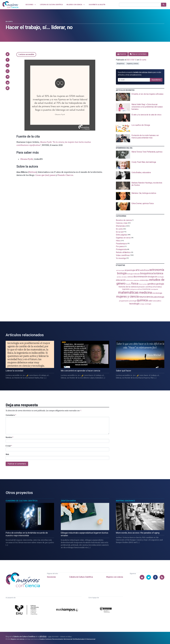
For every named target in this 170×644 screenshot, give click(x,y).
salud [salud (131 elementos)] (150, 301)
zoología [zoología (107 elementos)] (148, 304)
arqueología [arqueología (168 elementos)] (130, 270)
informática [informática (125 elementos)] (157, 287)
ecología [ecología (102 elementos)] (161, 277)
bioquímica (121, 64)
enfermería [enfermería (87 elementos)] (130, 280)
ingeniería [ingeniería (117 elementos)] (126, 289)
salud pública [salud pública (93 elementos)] (157, 301)
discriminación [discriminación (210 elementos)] (140, 277)
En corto (9, 22)
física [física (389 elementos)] (135, 284)
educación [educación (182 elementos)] (121, 280)
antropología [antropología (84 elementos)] (120, 270)
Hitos (118, 241)
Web (7, 454)
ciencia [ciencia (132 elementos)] (130, 277)
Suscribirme (156, 80)
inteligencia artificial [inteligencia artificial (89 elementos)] (136, 289)
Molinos (32, 172)
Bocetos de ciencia (124, 220)
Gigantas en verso (123, 238)
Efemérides (121, 226)
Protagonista (121, 249)
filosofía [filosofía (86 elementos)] (128, 284)
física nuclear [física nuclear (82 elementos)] (143, 284)
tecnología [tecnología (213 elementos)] (134, 304)
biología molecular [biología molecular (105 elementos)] (133, 274)
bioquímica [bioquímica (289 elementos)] (147, 273)
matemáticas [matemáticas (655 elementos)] (128, 292)
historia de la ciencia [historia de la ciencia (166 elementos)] (128, 287)
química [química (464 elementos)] (142, 300)
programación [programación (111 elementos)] (124, 301)
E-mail (9, 446)
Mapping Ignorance (125, 501)
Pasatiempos (121, 243)
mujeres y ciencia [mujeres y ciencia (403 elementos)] (127, 297)
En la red (119, 232)
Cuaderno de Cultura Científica (22, 501)
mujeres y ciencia (133, 64)
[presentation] (140, 97)
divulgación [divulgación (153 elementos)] (152, 277)
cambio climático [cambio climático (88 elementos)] (122, 277)
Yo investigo (121, 258)
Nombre (9, 437)
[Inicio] (10, 5)
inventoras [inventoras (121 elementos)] (146, 289)
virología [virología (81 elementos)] (142, 304)
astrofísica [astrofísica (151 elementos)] (144, 270)
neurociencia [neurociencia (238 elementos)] (146, 297)
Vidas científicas (123, 255)
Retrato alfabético (123, 252)
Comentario (11, 415)
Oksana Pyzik (27, 159)
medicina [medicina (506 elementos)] (145, 293)
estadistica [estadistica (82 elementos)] (136, 280)
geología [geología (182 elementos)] (160, 284)
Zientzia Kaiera (68, 501)
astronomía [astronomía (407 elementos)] (157, 270)
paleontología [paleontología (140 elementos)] (159, 297)
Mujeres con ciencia (115, 577)
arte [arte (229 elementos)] (138, 270)
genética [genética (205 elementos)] (151, 284)
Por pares (120, 246)
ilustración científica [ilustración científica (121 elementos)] (145, 287)
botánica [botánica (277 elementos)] (158, 273)
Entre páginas (121, 235)
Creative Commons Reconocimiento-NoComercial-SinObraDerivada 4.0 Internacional (67, 639)
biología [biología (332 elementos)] (122, 273)
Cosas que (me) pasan (45, 175)
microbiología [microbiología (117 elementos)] (157, 293)
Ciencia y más (122, 223)
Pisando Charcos (65, 175)
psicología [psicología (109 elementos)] (133, 301)
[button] (8, 54)
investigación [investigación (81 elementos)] (154, 289)
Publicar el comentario (17, 464)
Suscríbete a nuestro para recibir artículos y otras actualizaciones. (139, 74)
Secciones (51, 577)
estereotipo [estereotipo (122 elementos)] (144, 280)
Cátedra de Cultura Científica (81, 577)
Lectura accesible (26, 54)
